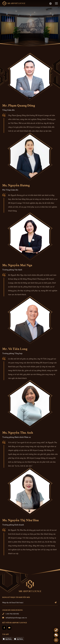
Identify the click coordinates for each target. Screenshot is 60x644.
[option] (30, 27)
